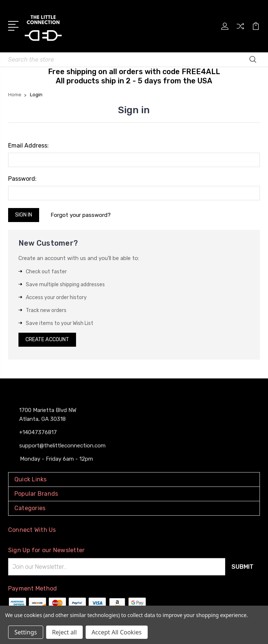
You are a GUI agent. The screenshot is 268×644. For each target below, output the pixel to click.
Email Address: (28, 146)
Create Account (47, 340)
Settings (26, 632)
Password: (22, 179)
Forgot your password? (81, 215)
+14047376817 (38, 432)
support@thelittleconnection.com (62, 446)
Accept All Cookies (117, 632)
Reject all (64, 632)
